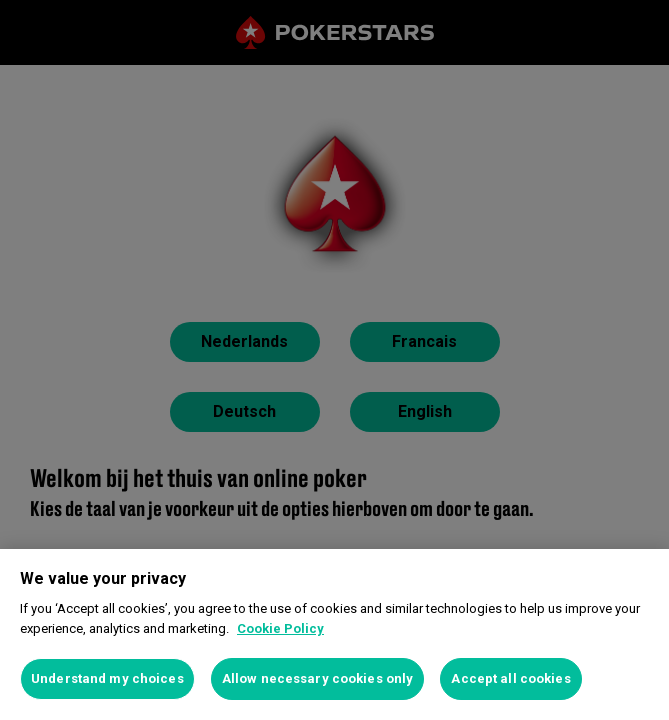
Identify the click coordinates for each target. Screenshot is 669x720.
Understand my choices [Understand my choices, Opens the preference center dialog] (107, 678)
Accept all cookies (510, 678)
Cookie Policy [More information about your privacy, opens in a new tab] (280, 628)
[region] (334, 634)
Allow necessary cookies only (318, 678)
